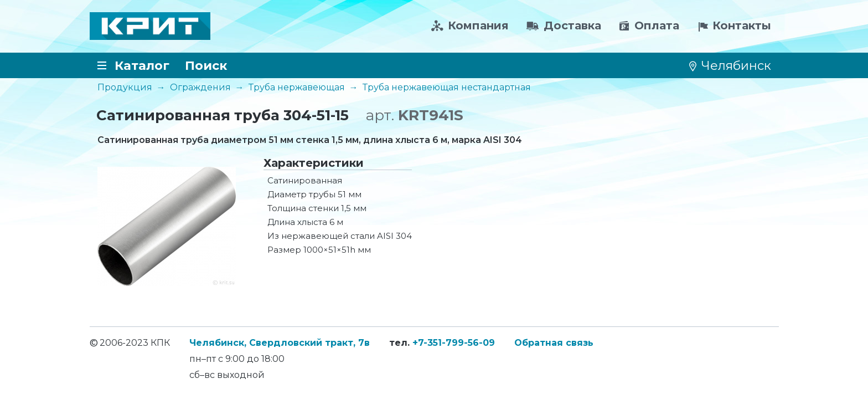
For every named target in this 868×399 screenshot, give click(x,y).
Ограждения (200, 87)
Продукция (125, 87)
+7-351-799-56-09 (454, 343)
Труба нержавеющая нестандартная (447, 87)
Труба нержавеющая (297, 87)
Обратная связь (554, 343)
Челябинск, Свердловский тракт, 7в (280, 343)
